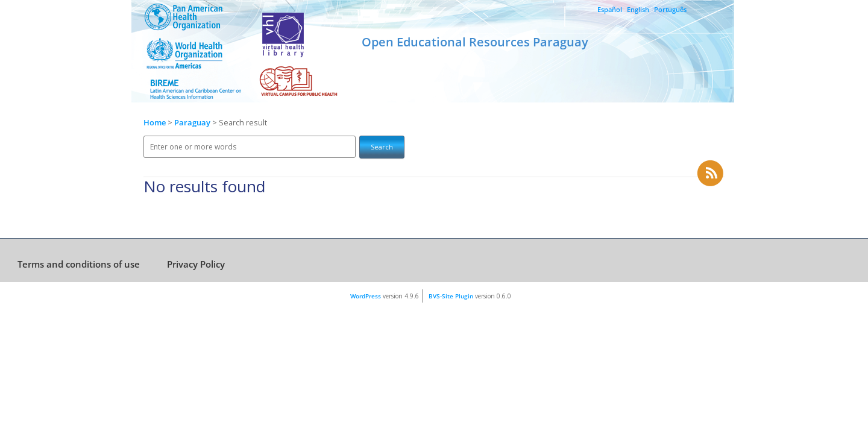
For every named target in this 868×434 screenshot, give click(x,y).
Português (670, 9)
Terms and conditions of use (79, 264)
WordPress (366, 296)
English (638, 9)
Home (155, 123)
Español (610, 9)
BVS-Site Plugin (451, 296)
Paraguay (193, 123)
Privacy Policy (196, 264)
